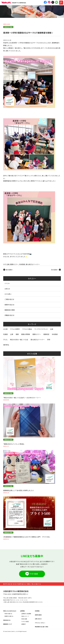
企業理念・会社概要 (26, 614)
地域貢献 (22, 264)
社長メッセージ (25, 616)
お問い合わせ (38, 619)
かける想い (8, 294)
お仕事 (5, 329)
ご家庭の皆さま (9, 299)
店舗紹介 (24, 624)
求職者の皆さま (9, 315)
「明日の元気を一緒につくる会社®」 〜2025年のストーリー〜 (22, 398)
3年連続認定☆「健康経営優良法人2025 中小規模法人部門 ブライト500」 (27, 537)
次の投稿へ (55, 270)
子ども (5, 340)
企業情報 (22, 611)
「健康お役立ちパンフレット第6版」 (14, 444)
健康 (17, 334)
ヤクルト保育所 (15, 329)
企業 (12, 334)
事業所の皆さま (9, 305)
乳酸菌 (5, 334)
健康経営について (8, 624)
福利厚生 (6, 345)
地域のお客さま (8, 614)
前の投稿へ (9, 270)
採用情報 (37, 611)
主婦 (8, 264)
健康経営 (46, 334)
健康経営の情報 (8, 27)
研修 (49, 340)
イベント (7, 283)
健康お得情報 (26, 334)
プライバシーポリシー (40, 623)
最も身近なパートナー (33, 264)
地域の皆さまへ (7, 620)
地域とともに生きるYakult (10, 611)
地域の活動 (24, 619)
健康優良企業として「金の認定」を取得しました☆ (19, 490)
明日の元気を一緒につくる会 (19, 340)
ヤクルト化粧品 (27, 329)
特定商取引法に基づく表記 (42, 627)
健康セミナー (14, 264)
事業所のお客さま (9, 616)
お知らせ (7, 289)
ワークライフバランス (41, 329)
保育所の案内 (38, 615)
